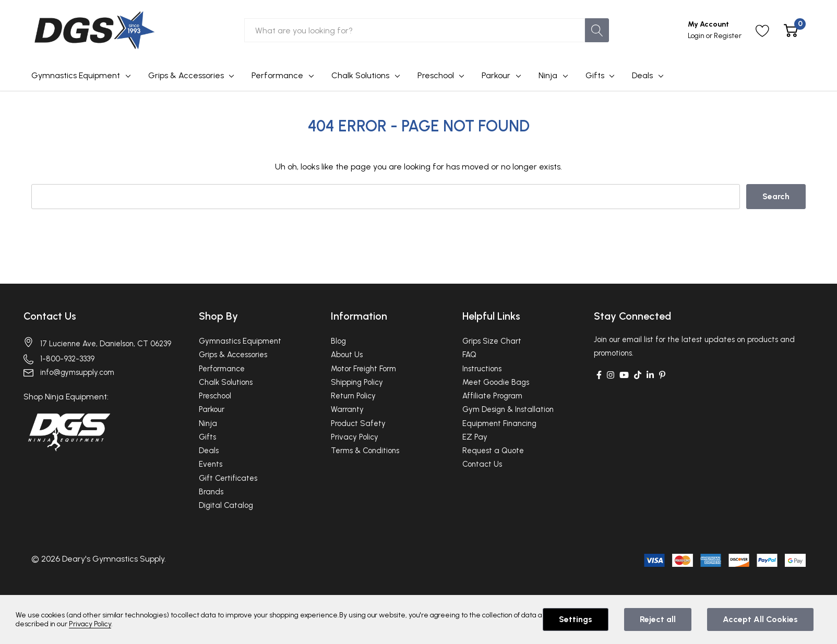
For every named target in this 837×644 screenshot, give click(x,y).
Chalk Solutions (360, 75)
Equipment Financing (499, 423)
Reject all (658, 619)
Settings (576, 619)
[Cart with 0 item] (791, 31)
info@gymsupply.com (77, 372)
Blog (338, 341)
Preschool (436, 75)
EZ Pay (475, 437)
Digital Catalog (226, 505)
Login (697, 36)
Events (211, 464)
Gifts (595, 75)
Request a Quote (493, 451)
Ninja (548, 75)
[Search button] (597, 30)
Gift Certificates (228, 478)
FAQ (469, 355)
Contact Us (50, 316)
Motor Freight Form (363, 369)
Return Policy (353, 396)
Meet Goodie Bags (496, 382)
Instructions (482, 369)
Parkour (496, 75)
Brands (211, 492)
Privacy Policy (355, 437)
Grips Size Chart (492, 341)
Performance (277, 75)
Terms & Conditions (365, 451)
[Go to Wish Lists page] (763, 31)
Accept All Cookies (760, 619)
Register (728, 36)
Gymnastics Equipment (76, 75)
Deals (642, 75)
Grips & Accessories (186, 75)
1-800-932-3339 (67, 358)
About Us (347, 355)
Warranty (347, 409)
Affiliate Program (492, 396)
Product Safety (358, 423)
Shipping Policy (357, 382)
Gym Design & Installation (508, 409)
